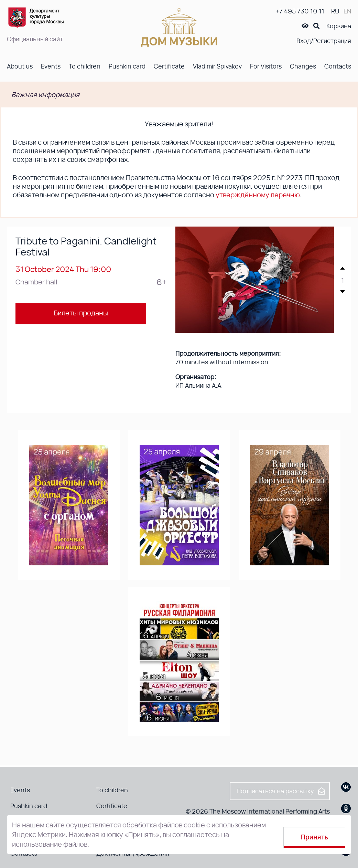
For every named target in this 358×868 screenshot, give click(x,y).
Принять (314, 837)
